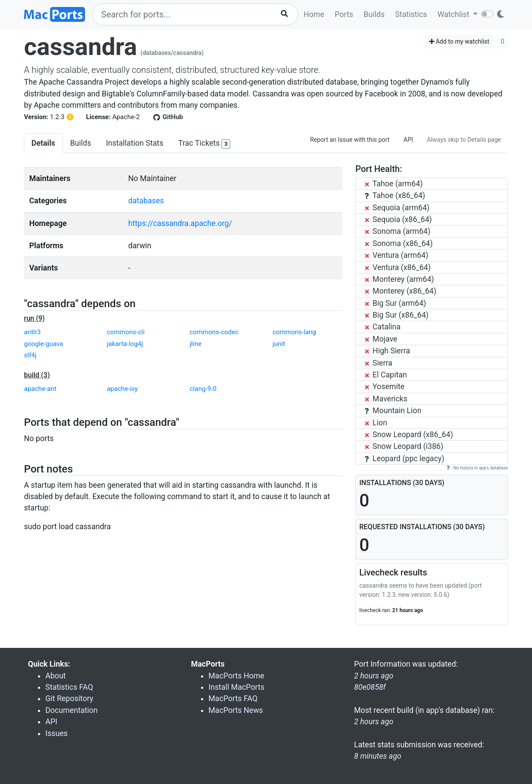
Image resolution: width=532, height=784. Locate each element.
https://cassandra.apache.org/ (180, 223)
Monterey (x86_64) (401, 291)
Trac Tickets (205, 144)
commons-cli (126, 332)
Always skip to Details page (464, 140)
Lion (376, 423)
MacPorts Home (236, 676)
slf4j (30, 355)
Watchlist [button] (454, 14)
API (408, 140)
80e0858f (370, 687)
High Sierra (387, 351)
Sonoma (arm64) (397, 231)
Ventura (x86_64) (398, 267)
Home (314, 14)
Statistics (411, 14)
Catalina (383, 327)
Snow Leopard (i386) (404, 446)
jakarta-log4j (125, 344)
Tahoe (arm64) (394, 184)
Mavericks (386, 399)
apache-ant (40, 389)
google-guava (44, 344)
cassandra (80, 47)
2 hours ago (374, 722)
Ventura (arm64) (396, 255)
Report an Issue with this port (350, 140)
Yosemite (385, 387)
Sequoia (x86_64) (398, 219)
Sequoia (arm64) (397, 208)
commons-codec (214, 332)
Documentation (72, 710)
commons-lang (294, 332)
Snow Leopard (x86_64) (409, 435)
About (56, 676)
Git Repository (69, 698)
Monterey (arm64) (399, 279)
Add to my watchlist (459, 41)
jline (196, 344)
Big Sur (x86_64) (397, 315)
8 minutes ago (378, 756)
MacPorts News (236, 710)
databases (146, 201)
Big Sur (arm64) (395, 303)
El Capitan (386, 375)
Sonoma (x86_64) (399, 243)
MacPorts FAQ (233, 698)
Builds (374, 14)
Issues (56, 733)
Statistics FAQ (69, 687)
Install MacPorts (236, 687)
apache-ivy (122, 389)
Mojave (381, 339)
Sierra (379, 363)
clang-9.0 (203, 389)
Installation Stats (135, 143)
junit (279, 344)
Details (43, 143)
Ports (344, 14)
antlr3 (32, 332)
